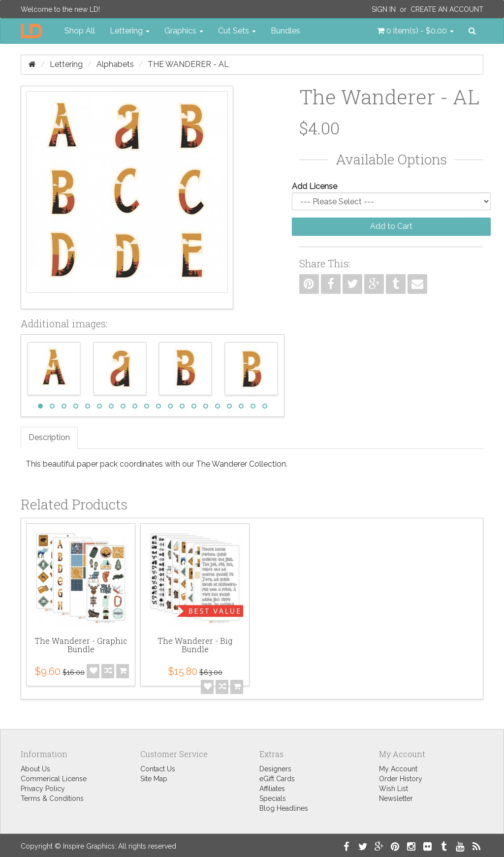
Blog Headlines (284, 808)
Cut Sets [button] (237, 31)
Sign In (384, 9)
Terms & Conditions (52, 798)
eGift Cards (277, 779)
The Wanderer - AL (188, 64)
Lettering (66, 64)
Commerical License (54, 779)
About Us (35, 769)
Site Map (154, 779)
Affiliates (272, 789)
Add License (315, 186)
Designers (275, 769)
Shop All (80, 31)
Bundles (285, 31)
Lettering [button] (130, 31)
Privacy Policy (43, 789)
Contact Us (158, 769)
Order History (401, 779)
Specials (273, 798)
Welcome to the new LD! (60, 9)
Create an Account (447, 9)
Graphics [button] (184, 31)
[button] (415, 31)
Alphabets (115, 64)
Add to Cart (391, 226)
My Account (398, 769)
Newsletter (396, 798)
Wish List (394, 789)
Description (49, 437)
